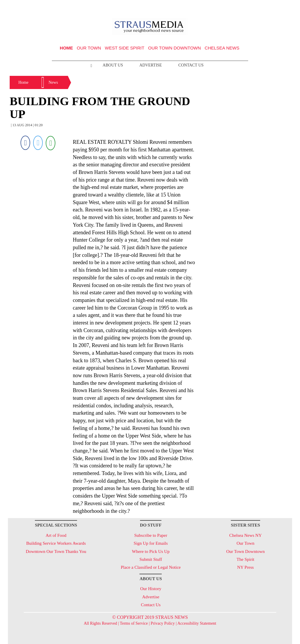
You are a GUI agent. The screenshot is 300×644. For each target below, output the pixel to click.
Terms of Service (134, 623)
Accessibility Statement (197, 623)
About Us (113, 65)
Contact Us (191, 65)
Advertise (151, 65)
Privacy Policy (163, 623)
